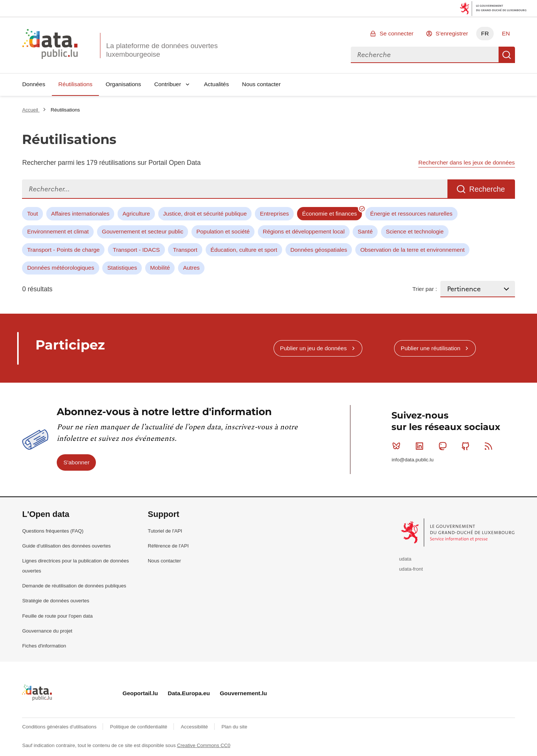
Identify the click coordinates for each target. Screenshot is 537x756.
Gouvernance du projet (47, 631)
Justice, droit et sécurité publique (205, 214)
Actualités (217, 84)
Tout (33, 214)
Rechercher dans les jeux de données (466, 162)
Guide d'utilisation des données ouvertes (66, 546)
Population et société (223, 231)
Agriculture (136, 214)
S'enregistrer (452, 33)
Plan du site (235, 727)
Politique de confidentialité (139, 727)
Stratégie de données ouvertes (56, 601)
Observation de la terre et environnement (412, 250)
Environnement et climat (58, 231)
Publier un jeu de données (313, 348)
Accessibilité (195, 727)
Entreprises (274, 214)
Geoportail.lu (140, 693)
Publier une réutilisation (431, 348)
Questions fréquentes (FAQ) (53, 531)
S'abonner (77, 462)
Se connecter (396, 33)
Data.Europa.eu (189, 693)
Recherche (507, 55)
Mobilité (160, 268)
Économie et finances (329, 214)
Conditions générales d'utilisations (60, 727)
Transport (185, 250)
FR (485, 33)
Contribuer (168, 84)
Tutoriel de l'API (165, 531)
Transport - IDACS (136, 250)
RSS (490, 446)
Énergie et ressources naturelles (411, 214)
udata (405, 559)
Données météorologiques (61, 268)
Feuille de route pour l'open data (57, 616)
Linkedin (421, 446)
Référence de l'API (168, 546)
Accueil (31, 110)
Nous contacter (262, 84)
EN (506, 33)
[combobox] (425, 55)
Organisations (123, 84)
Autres (191, 268)
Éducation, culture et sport (244, 250)
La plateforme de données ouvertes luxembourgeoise (162, 50)
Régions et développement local (304, 231)
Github (467, 446)
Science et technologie (415, 231)
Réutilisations (75, 84)
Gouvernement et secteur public (143, 231)
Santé (365, 231)
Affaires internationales (80, 214)
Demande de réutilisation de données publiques (74, 586)
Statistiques (122, 268)
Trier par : (425, 289)
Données (34, 84)
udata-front (411, 569)
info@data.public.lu (412, 460)
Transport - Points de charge (63, 250)
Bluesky (398, 446)
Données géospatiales (319, 250)
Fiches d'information (44, 646)
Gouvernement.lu (243, 693)
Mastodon (444, 446)
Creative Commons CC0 (204, 745)
